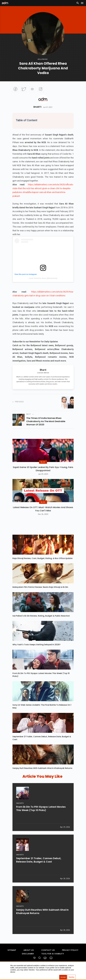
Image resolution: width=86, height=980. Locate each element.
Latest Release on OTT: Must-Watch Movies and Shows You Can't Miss (43, 518)
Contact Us (48, 959)
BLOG (43, 466)
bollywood (43, 59)
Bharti (37, 107)
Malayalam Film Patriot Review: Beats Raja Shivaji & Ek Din (40, 596)
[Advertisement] (9, 49)
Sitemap (12, 959)
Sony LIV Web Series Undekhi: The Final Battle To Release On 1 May (42, 715)
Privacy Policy (70, 959)
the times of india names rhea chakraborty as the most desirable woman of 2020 (46, 421)
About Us (29, 959)
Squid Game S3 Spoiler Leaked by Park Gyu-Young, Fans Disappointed (43, 473)
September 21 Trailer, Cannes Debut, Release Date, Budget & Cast (42, 747)
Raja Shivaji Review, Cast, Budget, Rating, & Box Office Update (42, 567)
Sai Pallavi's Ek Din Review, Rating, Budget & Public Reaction (41, 625)
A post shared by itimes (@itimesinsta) (43, 278)
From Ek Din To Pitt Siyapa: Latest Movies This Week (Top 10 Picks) (41, 684)
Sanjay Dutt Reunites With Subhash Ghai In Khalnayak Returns (42, 777)
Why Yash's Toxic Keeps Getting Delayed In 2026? (36, 654)
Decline (72, 977)
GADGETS (20, 814)
